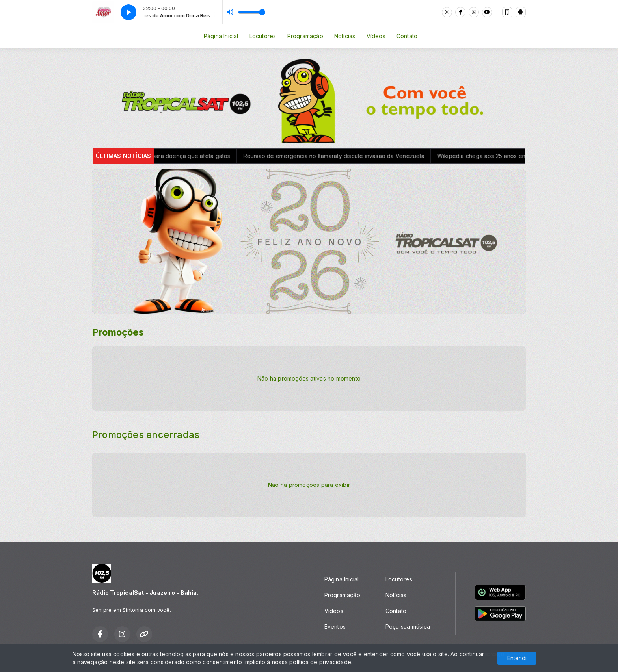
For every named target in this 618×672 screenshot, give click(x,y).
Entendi (517, 658)
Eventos (335, 627)
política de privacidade (320, 662)
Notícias (345, 36)
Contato (407, 36)
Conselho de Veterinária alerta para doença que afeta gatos (154, 156)
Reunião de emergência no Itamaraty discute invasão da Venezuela (339, 156)
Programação (305, 36)
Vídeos (376, 36)
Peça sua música (408, 627)
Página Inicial (221, 36)
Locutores (263, 36)
